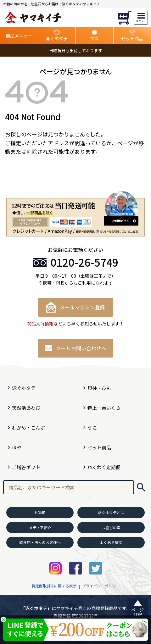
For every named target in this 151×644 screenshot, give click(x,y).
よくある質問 (111, 542)
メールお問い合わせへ (75, 348)
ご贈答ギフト (26, 467)
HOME (40, 512)
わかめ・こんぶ (28, 427)
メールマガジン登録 (75, 307)
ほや (17, 447)
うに (92, 427)
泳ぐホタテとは (111, 512)
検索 (141, 487)
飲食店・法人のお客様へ (40, 542)
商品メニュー (19, 36)
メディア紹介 (40, 527)
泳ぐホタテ (24, 388)
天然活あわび (26, 408)
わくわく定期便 (104, 467)
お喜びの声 (111, 527)
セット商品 (99, 447)
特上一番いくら (104, 408)
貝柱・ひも (99, 388)
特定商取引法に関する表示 (54, 586)
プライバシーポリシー (101, 586)
